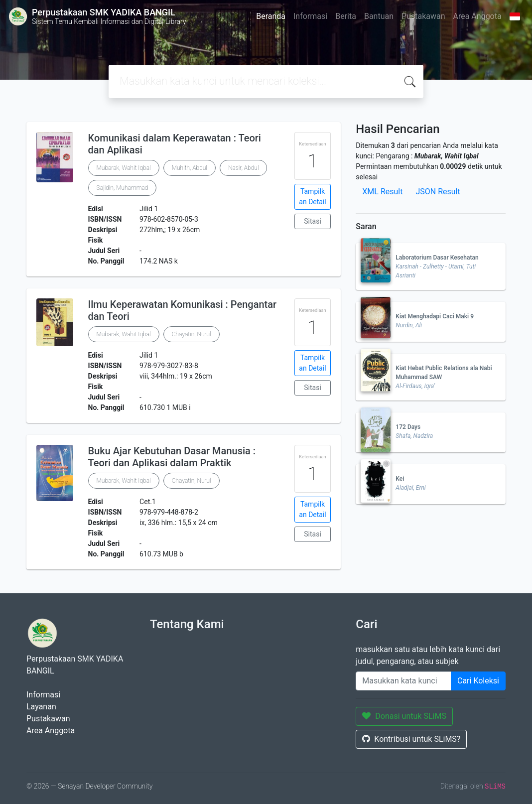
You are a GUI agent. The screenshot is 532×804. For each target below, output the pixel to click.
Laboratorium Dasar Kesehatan (437, 258)
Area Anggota (477, 16)
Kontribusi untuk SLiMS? (411, 739)
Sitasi (313, 221)
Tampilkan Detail (312, 197)
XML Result (382, 192)
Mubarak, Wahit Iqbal (124, 168)
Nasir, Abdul (244, 168)
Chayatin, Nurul (192, 334)
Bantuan (379, 16)
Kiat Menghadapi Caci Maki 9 (435, 316)
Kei (400, 479)
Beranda (271, 16)
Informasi (310, 16)
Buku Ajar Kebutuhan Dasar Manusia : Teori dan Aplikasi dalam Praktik (172, 457)
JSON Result (438, 192)
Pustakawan (423, 16)
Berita (346, 16)
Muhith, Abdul (190, 168)
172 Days (408, 427)
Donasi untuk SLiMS (404, 716)
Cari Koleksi (478, 681)
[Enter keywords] (403, 681)
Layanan (41, 707)
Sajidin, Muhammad (123, 188)
